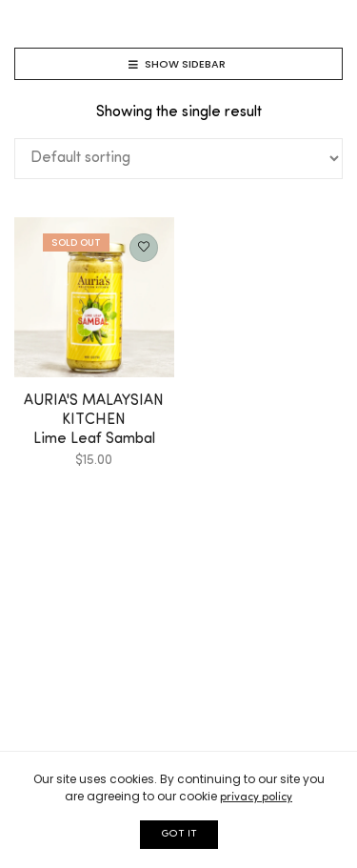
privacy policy (256, 797)
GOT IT (179, 834)
